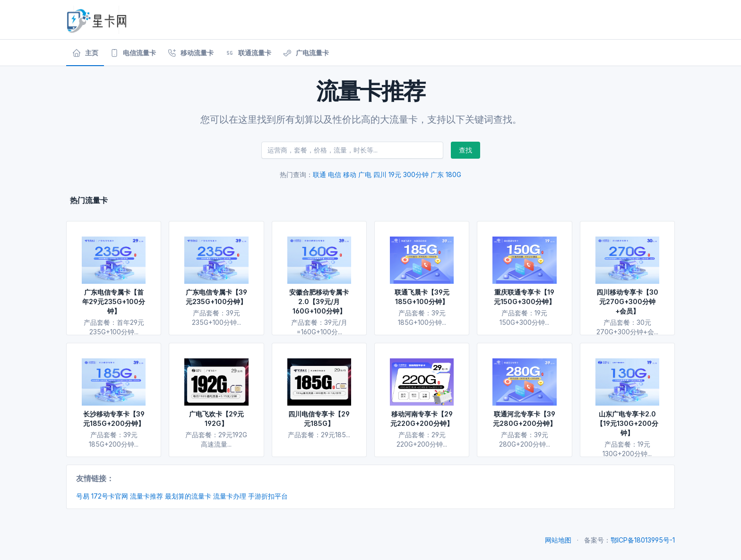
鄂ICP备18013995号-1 (643, 540)
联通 (319, 174)
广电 (365, 174)
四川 (380, 174)
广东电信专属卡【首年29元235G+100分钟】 (114, 301)
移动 (350, 174)
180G (453, 174)
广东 (437, 174)
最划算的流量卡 (188, 496)
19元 (395, 174)
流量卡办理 (230, 496)
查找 (465, 150)
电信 (335, 174)
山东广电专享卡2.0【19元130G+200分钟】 (627, 423)
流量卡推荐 (146, 496)
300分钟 (416, 174)
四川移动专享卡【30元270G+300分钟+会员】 (627, 301)
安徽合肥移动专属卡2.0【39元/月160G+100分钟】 (319, 301)
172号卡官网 (110, 496)
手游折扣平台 (268, 496)
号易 (83, 496)
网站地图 (558, 540)
